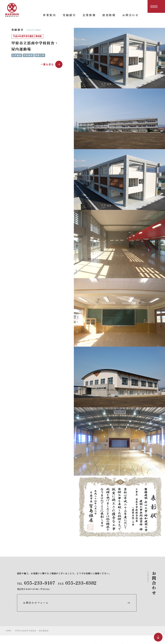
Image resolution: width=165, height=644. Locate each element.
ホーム (103, 604)
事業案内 (104, 609)
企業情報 (104, 620)
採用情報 (131, 604)
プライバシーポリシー (138, 622)
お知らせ (131, 609)
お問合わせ (133, 615)
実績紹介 (104, 615)
